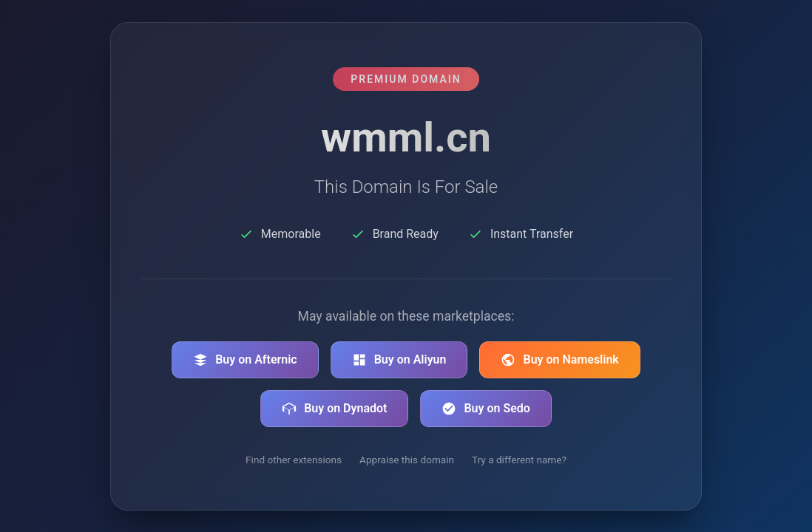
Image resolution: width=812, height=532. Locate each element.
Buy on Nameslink (559, 360)
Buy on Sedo (485, 409)
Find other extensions (294, 460)
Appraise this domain (407, 460)
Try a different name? (519, 460)
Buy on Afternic (245, 360)
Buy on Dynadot (334, 409)
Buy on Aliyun (399, 360)
